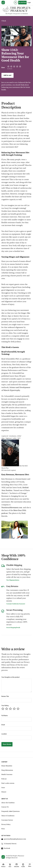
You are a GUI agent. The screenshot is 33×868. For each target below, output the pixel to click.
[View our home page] (3, 3)
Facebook (6, 849)
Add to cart (7, 75)
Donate (4, 792)
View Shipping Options (13, 580)
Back (4, 21)
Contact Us (5, 807)
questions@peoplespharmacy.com (14, 839)
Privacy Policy (6, 825)
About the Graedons (8, 803)
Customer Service (7, 820)
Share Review (7, 744)
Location (4, 734)
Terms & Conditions (8, 816)
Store (3, 788)
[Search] (16, 2)
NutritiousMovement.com (12, 508)
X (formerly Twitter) (9, 844)
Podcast (4, 779)
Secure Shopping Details (13, 628)
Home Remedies (7, 766)
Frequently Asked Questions (11, 811)
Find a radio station (8, 783)
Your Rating (5, 706)
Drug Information (7, 770)
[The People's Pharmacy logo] (16, 10)
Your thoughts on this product (10, 677)
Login (29, 2)
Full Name (4, 716)
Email (3, 725)
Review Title (5, 696)
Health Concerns (7, 775)
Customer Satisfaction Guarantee (16, 604)
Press (3, 829)
